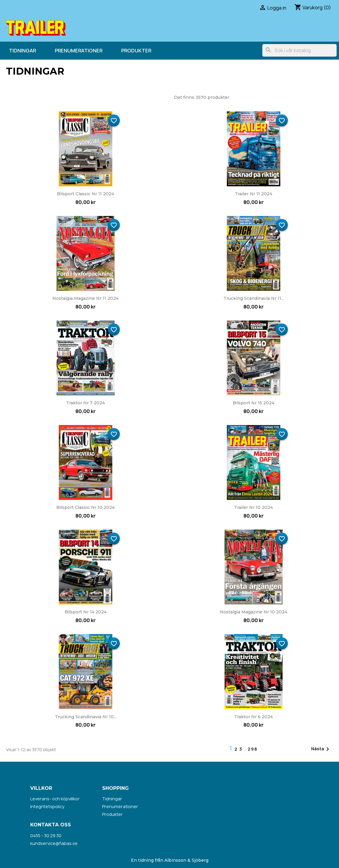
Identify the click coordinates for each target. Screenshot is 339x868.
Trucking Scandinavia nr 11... (254, 298)
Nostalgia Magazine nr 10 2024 (254, 612)
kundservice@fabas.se (54, 843)
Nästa (321, 749)
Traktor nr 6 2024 (254, 717)
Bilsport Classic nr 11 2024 (85, 194)
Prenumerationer (79, 51)
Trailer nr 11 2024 (254, 194)
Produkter (136, 51)
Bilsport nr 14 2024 (86, 612)
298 (253, 749)
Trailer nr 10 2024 (254, 507)
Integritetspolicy (47, 806)
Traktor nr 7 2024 (85, 403)
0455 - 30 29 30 (46, 836)
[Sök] (299, 50)
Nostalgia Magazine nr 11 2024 (85, 298)
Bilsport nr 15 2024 (254, 403)
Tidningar (22, 51)
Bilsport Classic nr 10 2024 (85, 507)
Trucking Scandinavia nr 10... (86, 717)
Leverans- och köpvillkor (55, 799)
